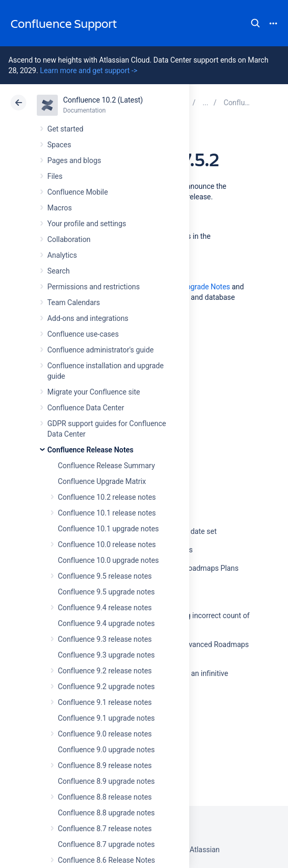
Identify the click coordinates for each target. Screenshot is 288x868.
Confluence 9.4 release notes (105, 608)
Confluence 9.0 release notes (105, 734)
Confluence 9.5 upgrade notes (106, 592)
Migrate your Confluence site (94, 392)
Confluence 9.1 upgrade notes (106, 718)
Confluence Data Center (86, 408)
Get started (65, 129)
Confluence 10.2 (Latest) (103, 100)
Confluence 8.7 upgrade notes (106, 844)
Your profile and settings (87, 224)
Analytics (62, 255)
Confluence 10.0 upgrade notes (108, 560)
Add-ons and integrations (88, 318)
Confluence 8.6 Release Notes (106, 860)
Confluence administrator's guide (100, 350)
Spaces (59, 145)
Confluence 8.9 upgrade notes (106, 781)
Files (55, 176)
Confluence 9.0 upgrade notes (106, 750)
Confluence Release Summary (106, 466)
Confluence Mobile (78, 192)
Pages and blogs (74, 160)
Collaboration (69, 239)
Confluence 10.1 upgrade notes (108, 529)
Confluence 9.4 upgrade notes (106, 623)
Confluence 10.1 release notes (107, 513)
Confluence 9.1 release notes (105, 702)
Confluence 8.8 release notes (105, 797)
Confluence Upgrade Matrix (102, 481)
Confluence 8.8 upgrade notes (106, 813)
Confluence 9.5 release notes (105, 576)
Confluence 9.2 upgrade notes (106, 687)
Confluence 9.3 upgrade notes (106, 655)
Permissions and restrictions (94, 287)
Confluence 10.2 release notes (107, 497)
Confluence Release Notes (90, 450)
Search (255, 23)
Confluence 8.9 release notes (105, 765)
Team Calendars (74, 302)
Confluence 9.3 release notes (105, 639)
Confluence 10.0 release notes (107, 544)
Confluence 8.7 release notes (105, 829)
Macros (60, 208)
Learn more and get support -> (89, 70)
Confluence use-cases (83, 334)
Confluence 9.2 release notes (105, 671)
